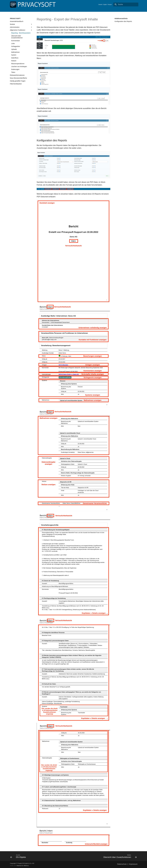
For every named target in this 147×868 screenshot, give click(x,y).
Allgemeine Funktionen (21, 30)
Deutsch (101, 5)
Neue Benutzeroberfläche (18, 78)
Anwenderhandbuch (17, 21)
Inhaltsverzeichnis (121, 18)
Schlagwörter (16, 46)
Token (13, 72)
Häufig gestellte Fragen (18, 81)
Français (110, 5)
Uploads (14, 49)
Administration (21, 27)
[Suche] (126, 4)
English (105, 5)
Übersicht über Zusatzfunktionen (17, 37)
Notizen (14, 61)
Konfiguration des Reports (123, 21)
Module (21, 24)
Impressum (133, 864)
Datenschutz (122, 864)
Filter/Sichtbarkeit (16, 84)
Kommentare (16, 41)
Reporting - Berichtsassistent (21, 33)
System (14, 55)
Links (13, 44)
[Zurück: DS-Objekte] (41, 856)
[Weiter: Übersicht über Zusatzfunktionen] (106, 856)
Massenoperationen (18, 64)
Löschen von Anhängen (19, 66)
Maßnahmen (15, 52)
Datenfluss (15, 58)
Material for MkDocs (23, 866)
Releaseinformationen (17, 75)
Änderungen (15, 69)
